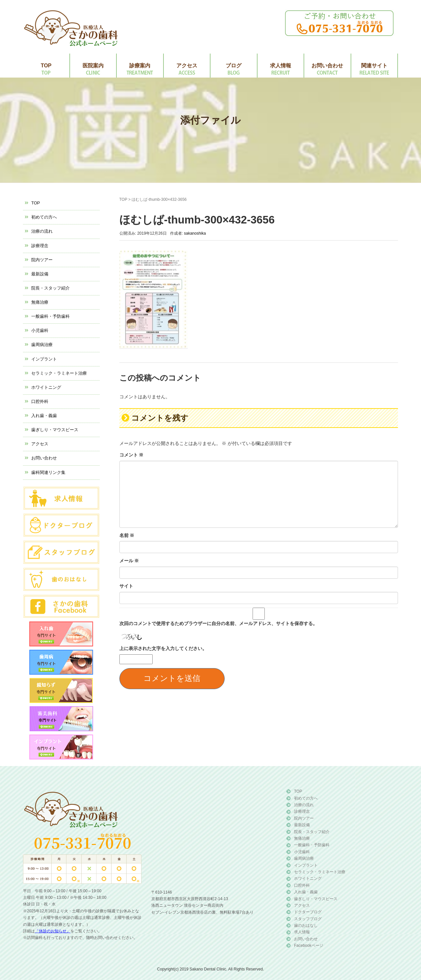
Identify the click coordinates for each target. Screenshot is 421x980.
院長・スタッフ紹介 (50, 288)
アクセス (187, 66)
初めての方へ (44, 217)
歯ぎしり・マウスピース (55, 430)
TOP (46, 66)
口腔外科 (40, 401)
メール (129, 561)
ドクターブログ (308, 912)
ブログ (234, 66)
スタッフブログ (308, 919)
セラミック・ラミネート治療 (59, 373)
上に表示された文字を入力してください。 (163, 648)
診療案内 (140, 66)
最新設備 (40, 274)
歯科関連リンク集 (48, 472)
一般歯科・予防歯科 (50, 316)
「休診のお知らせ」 (53, 931)
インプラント (44, 359)
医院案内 (93, 66)
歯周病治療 (42, 345)
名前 (127, 535)
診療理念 (40, 246)
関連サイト (374, 66)
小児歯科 (40, 330)
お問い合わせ (327, 66)
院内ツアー (42, 260)
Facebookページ (309, 945)
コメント (132, 455)
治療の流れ (42, 231)
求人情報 (281, 66)
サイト (126, 586)
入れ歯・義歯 (44, 416)
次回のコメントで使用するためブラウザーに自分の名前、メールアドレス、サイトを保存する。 (218, 623)
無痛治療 (40, 302)
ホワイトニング (46, 387)
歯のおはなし (306, 925)
